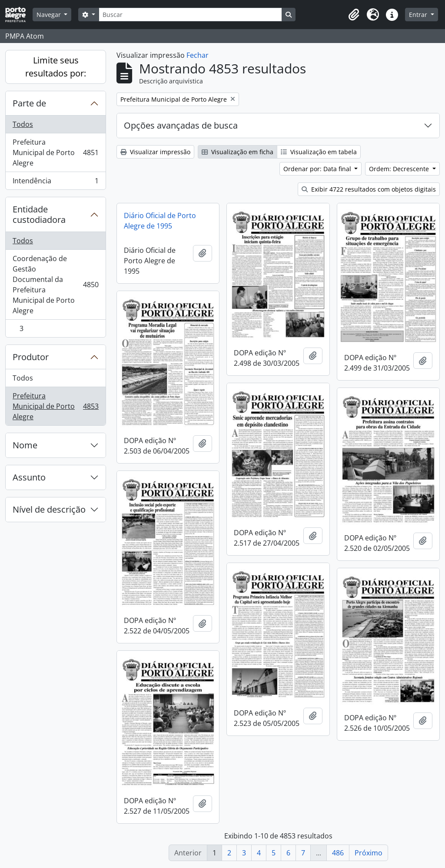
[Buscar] (190, 15)
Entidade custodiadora (39, 214)
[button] (354, 15)
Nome (25, 445)
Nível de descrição (49, 509)
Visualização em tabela (319, 152)
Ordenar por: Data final (318, 169)
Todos (23, 124)
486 (338, 853)
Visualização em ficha (237, 152)
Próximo (369, 853)
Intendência (55, 182)
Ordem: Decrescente (400, 169)
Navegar (50, 15)
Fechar (198, 55)
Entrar (419, 15)
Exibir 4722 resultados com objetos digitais (369, 189)
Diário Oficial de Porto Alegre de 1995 (160, 221)
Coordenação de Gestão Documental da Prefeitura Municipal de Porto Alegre (55, 285)
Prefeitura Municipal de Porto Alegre (55, 152)
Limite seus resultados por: (56, 67)
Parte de (29, 103)
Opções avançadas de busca (181, 125)
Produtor (31, 357)
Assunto (29, 477)
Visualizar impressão (155, 152)
